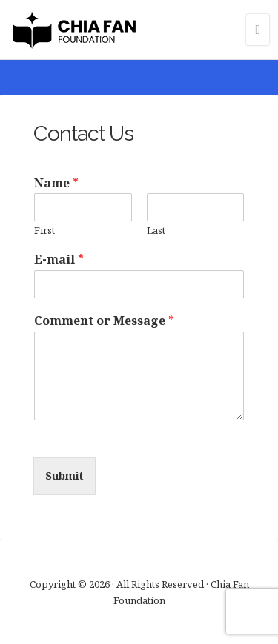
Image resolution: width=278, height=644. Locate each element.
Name (56, 183)
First (44, 231)
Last (156, 231)
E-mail (59, 259)
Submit (64, 476)
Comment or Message (104, 321)
